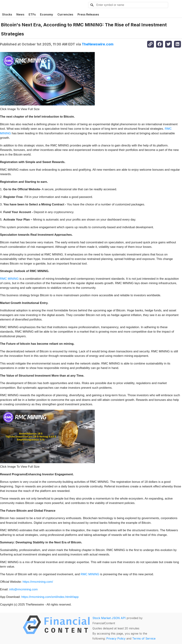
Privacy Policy (116, 638)
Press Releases (88, 14)
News (20, 14)
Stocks (7, 14)
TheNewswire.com (98, 44)
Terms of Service (144, 638)
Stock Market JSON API (109, 618)
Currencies (65, 14)
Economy (47, 14)
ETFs (32, 14)
